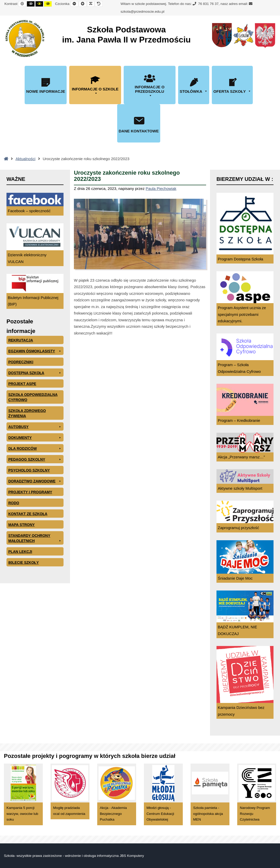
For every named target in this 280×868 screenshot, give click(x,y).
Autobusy (35, 427)
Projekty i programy (30, 492)
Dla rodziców (35, 449)
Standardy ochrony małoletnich (35, 538)
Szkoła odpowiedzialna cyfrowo (33, 397)
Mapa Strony (22, 525)
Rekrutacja (21, 340)
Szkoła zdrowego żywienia (27, 413)
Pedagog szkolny (35, 459)
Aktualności (26, 159)
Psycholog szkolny (29, 470)
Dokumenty (35, 438)
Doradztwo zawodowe (35, 481)
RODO (14, 503)
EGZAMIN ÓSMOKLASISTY (35, 351)
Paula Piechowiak (161, 188)
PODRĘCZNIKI (21, 362)
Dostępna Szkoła (35, 373)
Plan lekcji (20, 552)
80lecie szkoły (23, 563)
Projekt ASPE (22, 384)
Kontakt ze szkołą (28, 514)
